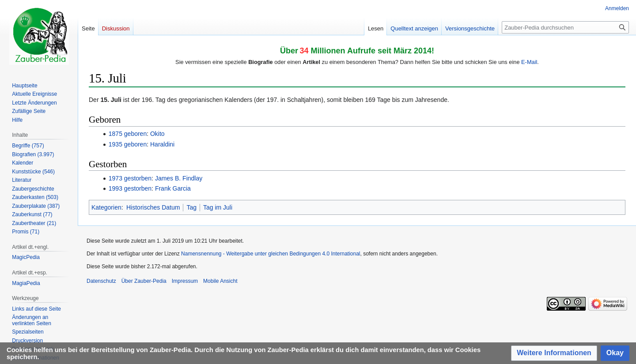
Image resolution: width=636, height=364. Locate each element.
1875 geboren (128, 134)
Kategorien (106, 207)
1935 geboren (128, 144)
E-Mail (529, 62)
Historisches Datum (153, 207)
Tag (191, 207)
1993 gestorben (130, 188)
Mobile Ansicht (220, 281)
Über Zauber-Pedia (144, 281)
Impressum (185, 281)
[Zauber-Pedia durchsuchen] (565, 27)
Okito (157, 134)
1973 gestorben (130, 178)
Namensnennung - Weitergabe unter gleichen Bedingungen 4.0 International (271, 254)
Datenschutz (101, 281)
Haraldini (162, 144)
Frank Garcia (173, 188)
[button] (554, 353)
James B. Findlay (179, 178)
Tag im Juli (218, 207)
